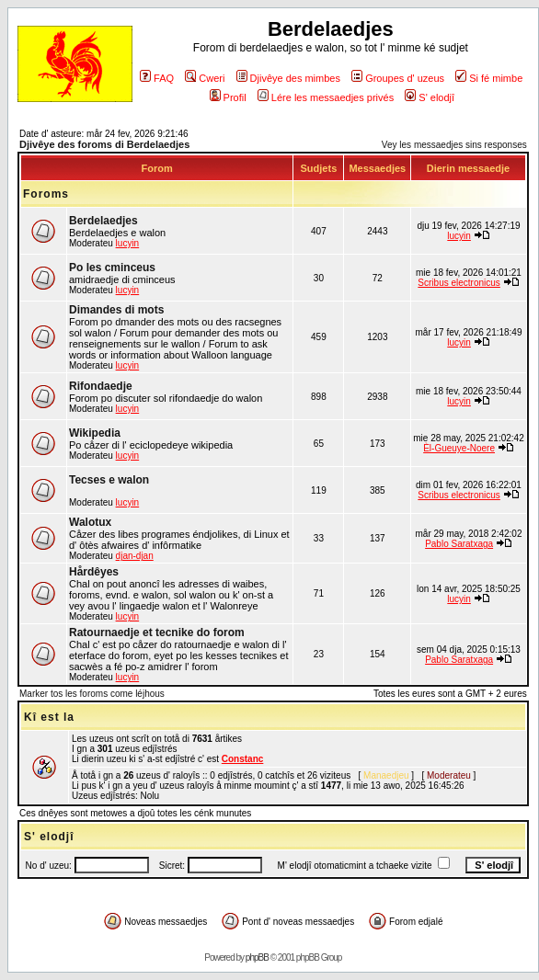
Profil (228, 97)
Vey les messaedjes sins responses (454, 145)
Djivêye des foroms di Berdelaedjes (104, 144)
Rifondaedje (101, 386)
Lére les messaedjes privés (326, 97)
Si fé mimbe (489, 78)
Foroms (46, 194)
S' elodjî (430, 97)
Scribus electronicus (459, 283)
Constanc (243, 759)
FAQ (157, 78)
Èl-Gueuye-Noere (459, 448)
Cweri (205, 78)
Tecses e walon (109, 480)
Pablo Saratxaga (459, 544)
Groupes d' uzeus (398, 78)
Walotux (90, 522)
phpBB (257, 957)
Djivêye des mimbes (288, 78)
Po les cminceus (112, 268)
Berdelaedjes (103, 221)
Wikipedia (95, 433)
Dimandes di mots (116, 310)
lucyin (128, 243)
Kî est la (49, 717)
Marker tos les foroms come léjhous (92, 694)
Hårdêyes (94, 572)
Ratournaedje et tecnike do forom (157, 632)
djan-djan (135, 556)
